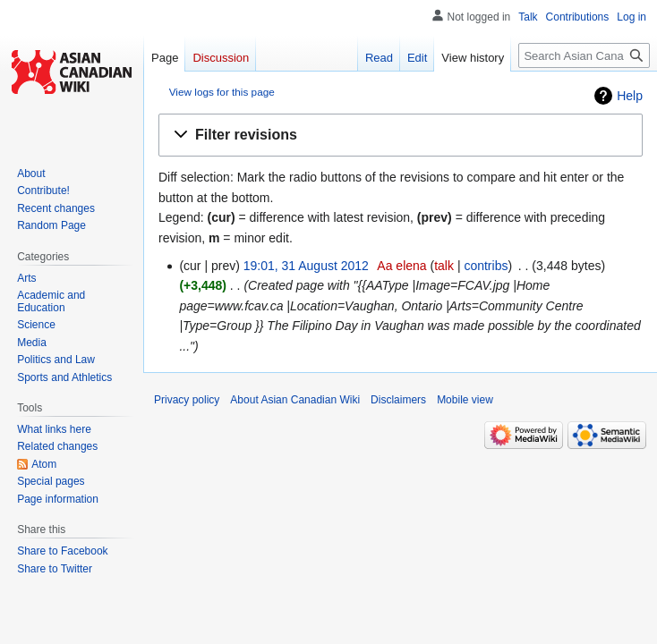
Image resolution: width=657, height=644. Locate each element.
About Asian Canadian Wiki (295, 400)
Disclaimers (398, 400)
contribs (486, 266)
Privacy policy (187, 400)
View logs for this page (222, 92)
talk (444, 266)
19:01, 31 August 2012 (306, 266)
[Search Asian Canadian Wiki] (584, 55)
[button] (401, 136)
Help (630, 96)
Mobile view (465, 400)
